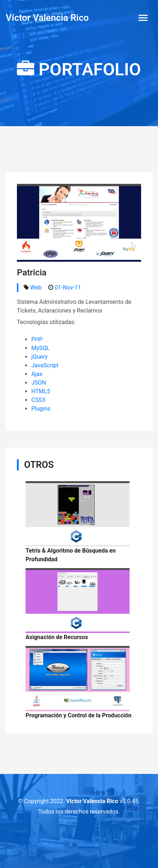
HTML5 (41, 391)
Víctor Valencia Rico (47, 18)
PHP (37, 339)
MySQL (40, 348)
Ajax (37, 374)
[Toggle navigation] (143, 18)
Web (36, 287)
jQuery (39, 357)
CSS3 (38, 400)
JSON (39, 383)
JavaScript (45, 365)
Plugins (41, 409)
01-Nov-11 (68, 287)
